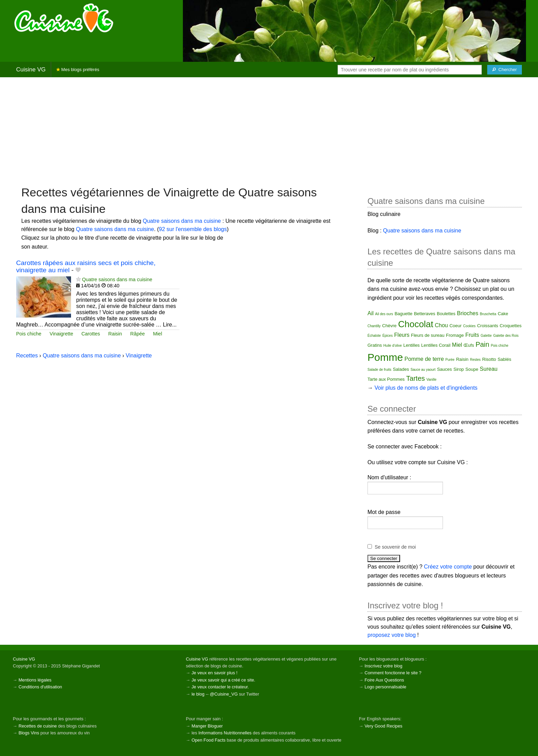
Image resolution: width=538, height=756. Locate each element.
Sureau (489, 369)
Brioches (468, 313)
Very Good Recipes (383, 726)
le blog (198, 694)
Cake (503, 314)
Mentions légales (35, 680)
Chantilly (374, 326)
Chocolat (416, 324)
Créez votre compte (448, 567)
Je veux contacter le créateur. (220, 687)
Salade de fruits (379, 370)
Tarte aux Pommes (386, 379)
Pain (482, 344)
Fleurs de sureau (428, 335)
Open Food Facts (208, 740)
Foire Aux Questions (384, 680)
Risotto (489, 359)
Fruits (472, 335)
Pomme (385, 357)
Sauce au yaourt (423, 370)
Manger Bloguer (207, 726)
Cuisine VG (31, 70)
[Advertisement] (269, 131)
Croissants (487, 326)
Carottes (91, 334)
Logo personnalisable (385, 687)
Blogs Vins (29, 733)
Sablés (504, 359)
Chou (441, 325)
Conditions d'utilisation (40, 687)
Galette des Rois (506, 336)
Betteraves (424, 314)
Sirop (459, 369)
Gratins (375, 345)
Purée (450, 360)
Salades (401, 369)
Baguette (403, 314)
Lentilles (411, 345)
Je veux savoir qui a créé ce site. (223, 680)
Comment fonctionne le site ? (393, 673)
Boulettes (446, 314)
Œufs (469, 345)
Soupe (472, 369)
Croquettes (511, 326)
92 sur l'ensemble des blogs (193, 229)
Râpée (138, 334)
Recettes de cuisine (38, 726)
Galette (486, 336)
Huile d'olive (393, 346)
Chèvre (389, 326)
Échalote (374, 336)
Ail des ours (384, 314)
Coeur (455, 326)
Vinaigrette (62, 334)
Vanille (431, 380)
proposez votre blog (392, 635)
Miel (157, 334)
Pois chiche (29, 334)
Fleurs (402, 335)
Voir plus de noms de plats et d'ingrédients (426, 388)
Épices (387, 336)
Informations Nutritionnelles (225, 733)
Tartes (416, 378)
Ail (371, 313)
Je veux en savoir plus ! (214, 673)
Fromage (455, 335)
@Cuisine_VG (224, 694)
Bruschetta (488, 314)
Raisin (115, 334)
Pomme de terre (424, 359)
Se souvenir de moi (395, 547)
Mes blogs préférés (78, 70)
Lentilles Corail (436, 345)
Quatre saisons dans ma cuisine (182, 221)
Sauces (445, 369)
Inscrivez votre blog (383, 666)
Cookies (469, 326)
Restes (475, 360)
